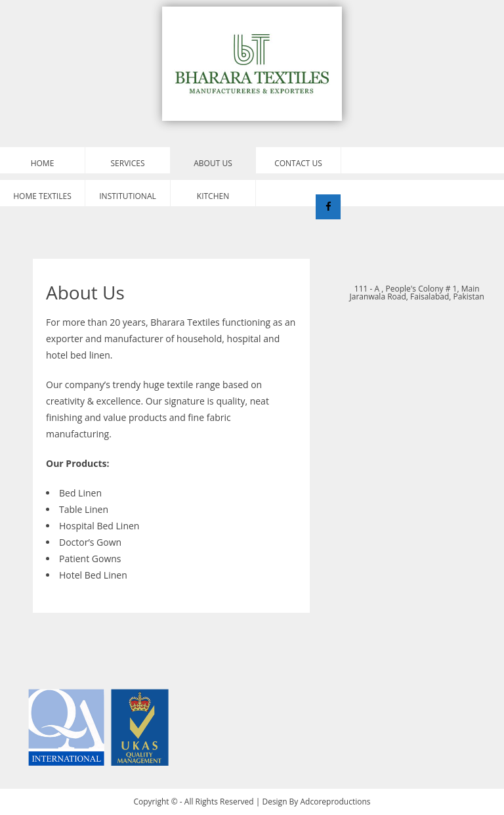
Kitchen (213, 196)
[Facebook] (328, 207)
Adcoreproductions (336, 802)
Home (43, 163)
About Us (213, 163)
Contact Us (298, 163)
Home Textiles (42, 196)
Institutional (127, 196)
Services (128, 163)
